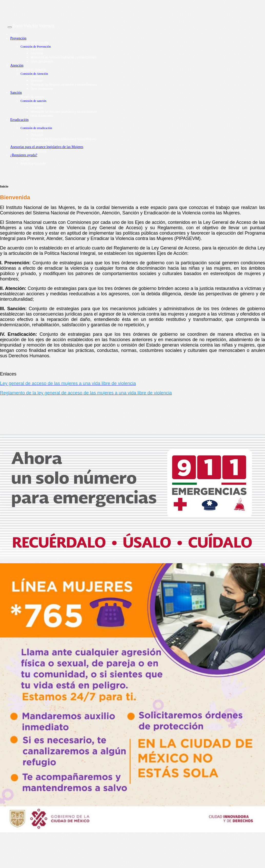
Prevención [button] (18, 38)
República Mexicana (33, 163)
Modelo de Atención (33, 70)
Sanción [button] (16, 93)
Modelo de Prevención (34, 43)
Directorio (37, 53)
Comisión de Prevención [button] (36, 47)
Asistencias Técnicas (33, 151)
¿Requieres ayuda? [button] (24, 155)
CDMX (25, 159)
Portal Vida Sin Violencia (34, 26)
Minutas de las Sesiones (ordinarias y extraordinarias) (64, 57)
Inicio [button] (14, 34)
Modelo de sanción (32, 97)
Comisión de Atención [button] (34, 74)
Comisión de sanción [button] (33, 101)
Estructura (37, 49)
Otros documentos (42, 61)
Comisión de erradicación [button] (36, 128)
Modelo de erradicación (35, 124)
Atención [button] (17, 65)
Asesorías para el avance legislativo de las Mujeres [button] (47, 147)
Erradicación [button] (19, 120)
